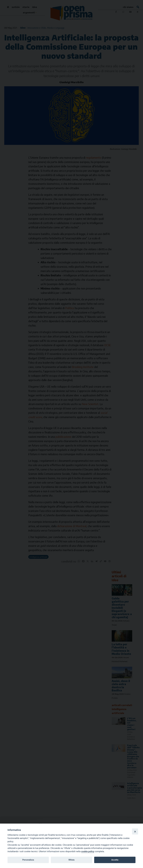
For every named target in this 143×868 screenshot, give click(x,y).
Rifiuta (71, 860)
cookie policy (88, 851)
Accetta (115, 860)
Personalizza (28, 860)
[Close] (135, 831)
